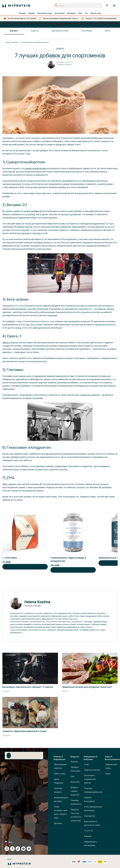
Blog (8, 42)
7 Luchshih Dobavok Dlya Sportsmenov (34, 42)
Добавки (14, 31)
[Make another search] (60, 37)
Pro (86, 13)
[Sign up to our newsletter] (9, 756)
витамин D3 (37, 211)
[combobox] (78, 6)
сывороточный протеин (36, 168)
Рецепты (35, 31)
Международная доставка (61, 799)
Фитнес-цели (96, 13)
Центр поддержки (59, 781)
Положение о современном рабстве (90, 779)
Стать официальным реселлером (93, 809)
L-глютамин (10, 558)
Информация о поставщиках (90, 844)
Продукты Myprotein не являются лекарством (76, 815)
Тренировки (87, 31)
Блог (80, 13)
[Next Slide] (116, 542)
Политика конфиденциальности (93, 790)
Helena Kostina (37, 602)
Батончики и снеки (45, 13)
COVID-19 (88, 831)
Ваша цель (75, 782)
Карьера (88, 836)
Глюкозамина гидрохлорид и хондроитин (68, 559)
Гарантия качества (92, 770)
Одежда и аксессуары (76, 769)
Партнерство (90, 816)
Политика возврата (58, 790)
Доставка (58, 823)
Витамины (72, 13)
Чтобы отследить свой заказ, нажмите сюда (60, 812)
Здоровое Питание (60, 31)
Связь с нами (60, 774)
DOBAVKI (60, 48)
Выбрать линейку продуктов (75, 791)
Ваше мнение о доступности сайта (92, 823)
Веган (108, 31)
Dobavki (15, 42)
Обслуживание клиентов (60, 766)
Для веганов (60, 13)
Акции (108, 774)
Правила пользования (90, 799)
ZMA (5, 484)
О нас (87, 764)
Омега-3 (6, 343)
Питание (22, 13)
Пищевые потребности (76, 802)
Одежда (32, 13)
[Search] (56, 6)
